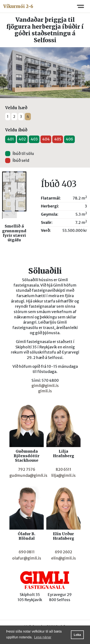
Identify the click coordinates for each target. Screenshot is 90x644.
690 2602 (64, 552)
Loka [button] (77, 635)
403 (34, 139)
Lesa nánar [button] (43, 637)
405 (58, 139)
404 (46, 139)
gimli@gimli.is (45, 386)
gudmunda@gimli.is (28, 476)
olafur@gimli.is (27, 558)
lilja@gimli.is (63, 476)
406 (69, 139)
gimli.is (45, 391)
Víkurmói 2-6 (18, 6)
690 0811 (27, 552)
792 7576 (27, 469)
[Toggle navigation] (80, 6)
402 (22, 139)
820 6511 (64, 469)
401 (11, 139)
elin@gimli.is (64, 558)
